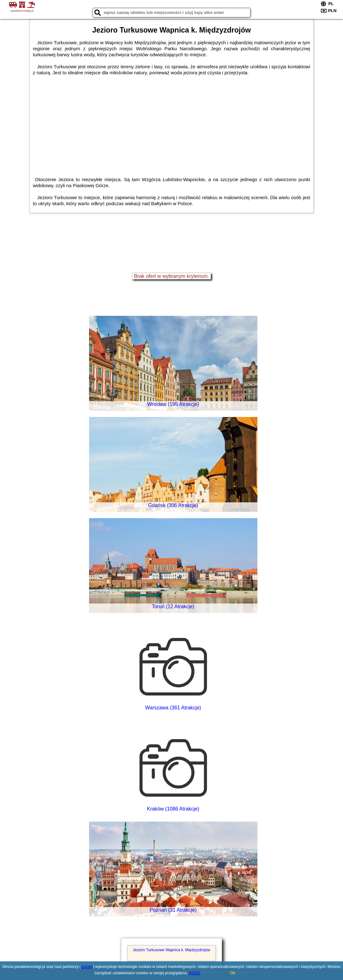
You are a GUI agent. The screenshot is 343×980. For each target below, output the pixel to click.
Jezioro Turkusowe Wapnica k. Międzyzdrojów (172, 950)
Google (87, 967)
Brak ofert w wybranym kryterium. (171, 276)
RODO (195, 973)
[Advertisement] (171, 123)
